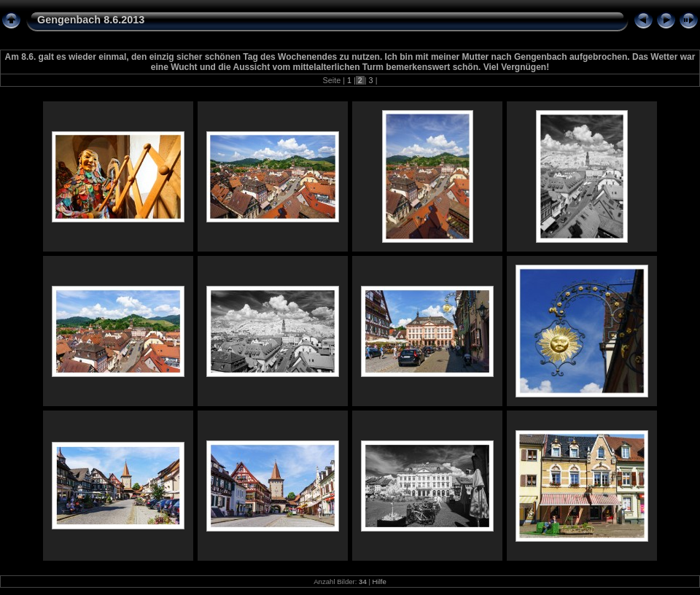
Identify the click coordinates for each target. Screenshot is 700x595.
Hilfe (380, 582)
